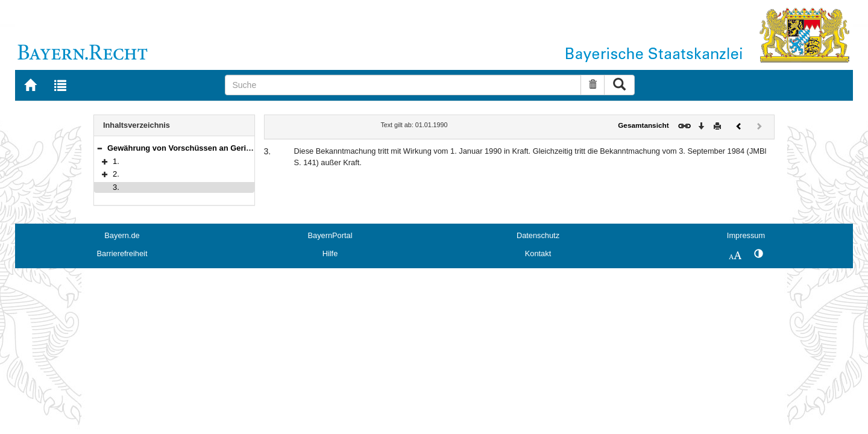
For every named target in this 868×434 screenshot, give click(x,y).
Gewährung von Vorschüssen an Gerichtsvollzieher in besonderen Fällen (243, 148)
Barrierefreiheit (122, 253)
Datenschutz (538, 235)
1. (116, 161)
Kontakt (538, 253)
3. (116, 187)
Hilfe (330, 253)
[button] (99, 148)
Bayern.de (122, 235)
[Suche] (403, 85)
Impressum (746, 235)
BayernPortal (330, 235)
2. (116, 174)
